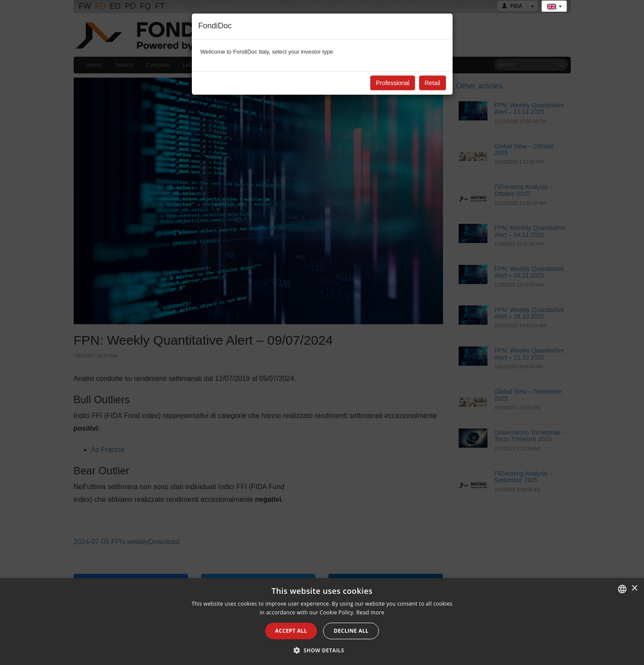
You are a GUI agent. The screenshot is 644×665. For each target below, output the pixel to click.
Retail (433, 83)
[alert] (322, 622)
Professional (393, 83)
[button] (322, 650)
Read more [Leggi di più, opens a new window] (370, 612)
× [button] (634, 588)
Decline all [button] (351, 631)
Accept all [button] (291, 631)
